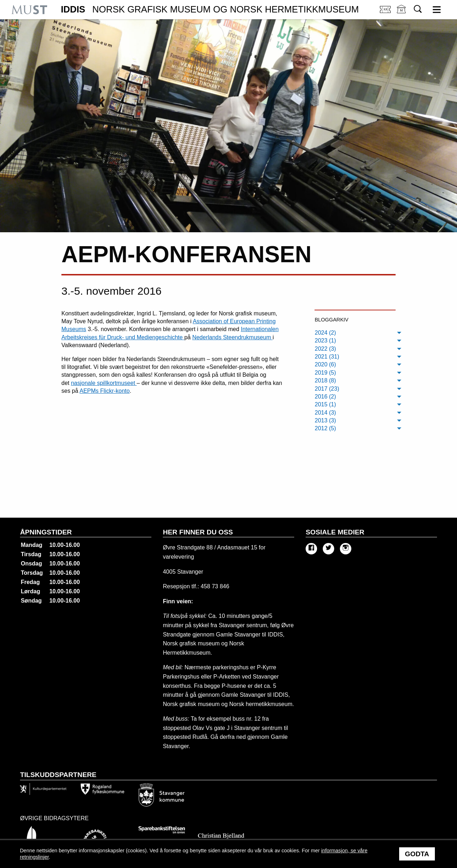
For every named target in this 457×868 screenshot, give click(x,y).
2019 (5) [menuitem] (325, 373)
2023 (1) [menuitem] (325, 341)
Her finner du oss (198, 532)
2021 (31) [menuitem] (327, 357)
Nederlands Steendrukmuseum (232, 337)
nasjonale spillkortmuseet (104, 383)
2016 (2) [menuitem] (325, 397)
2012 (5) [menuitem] (325, 428)
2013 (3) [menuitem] (325, 420)
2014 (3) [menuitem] (325, 413)
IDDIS (210, 10)
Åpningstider (46, 532)
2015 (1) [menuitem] (325, 404)
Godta (417, 854)
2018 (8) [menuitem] (325, 380)
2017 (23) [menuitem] (327, 389)
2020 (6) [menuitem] (325, 364)
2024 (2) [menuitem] (325, 333)
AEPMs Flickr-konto (105, 391)
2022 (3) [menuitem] (325, 349)
